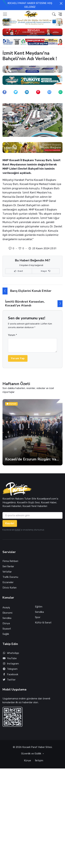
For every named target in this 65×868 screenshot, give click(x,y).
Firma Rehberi (10, 561)
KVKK (17, 530)
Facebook (10, 674)
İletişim (39, 761)
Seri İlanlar (8, 566)
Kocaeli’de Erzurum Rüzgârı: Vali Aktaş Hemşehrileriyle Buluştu (32, 459)
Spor (38, 617)
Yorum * (12, 335)
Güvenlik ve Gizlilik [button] (31, 754)
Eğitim (39, 607)
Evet (19, 271)
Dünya (6, 623)
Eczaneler (8, 582)
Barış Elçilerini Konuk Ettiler (31, 291)
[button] (54, 14)
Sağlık (6, 634)
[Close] (61, 3)
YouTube (10, 658)
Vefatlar (7, 572)
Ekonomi (7, 613)
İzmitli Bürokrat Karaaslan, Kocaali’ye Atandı (25, 303)
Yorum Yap (18, 358)
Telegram (10, 669)
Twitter (9, 680)
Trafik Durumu (10, 577)
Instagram (11, 664)
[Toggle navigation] (5, 14)
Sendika (7, 618)
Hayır (46, 271)
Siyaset (7, 629)
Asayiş (6, 607)
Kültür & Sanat (43, 623)
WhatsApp (11, 653)
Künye (27, 761)
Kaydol (10, 523)
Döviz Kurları (9, 588)
